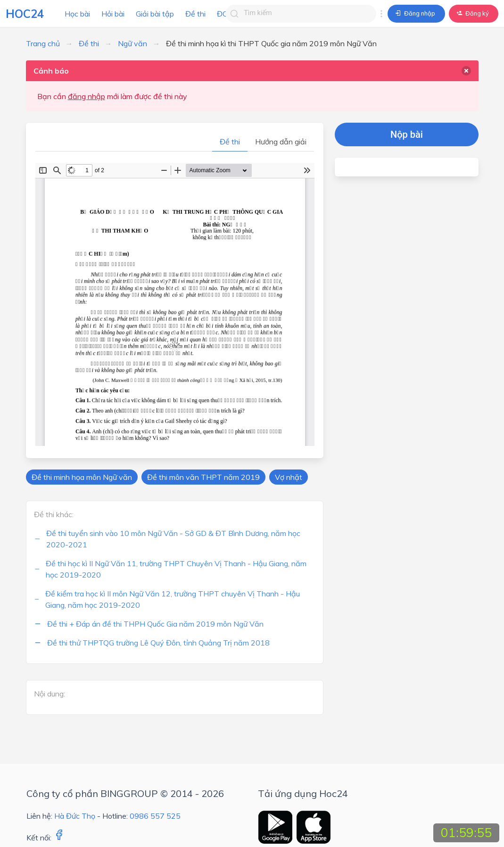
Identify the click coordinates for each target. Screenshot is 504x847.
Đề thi (195, 14)
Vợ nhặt (289, 477)
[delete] (466, 71)
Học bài (77, 14)
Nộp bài (407, 134)
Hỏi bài (113, 14)
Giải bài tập (155, 14)
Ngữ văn (132, 43)
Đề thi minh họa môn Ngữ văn (82, 477)
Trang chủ (43, 43)
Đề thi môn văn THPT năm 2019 (203, 477)
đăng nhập (87, 96)
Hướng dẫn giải (281, 142)
